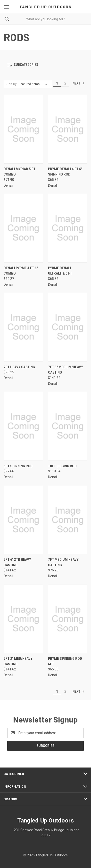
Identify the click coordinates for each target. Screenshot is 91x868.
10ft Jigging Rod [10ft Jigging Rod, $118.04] (62, 466)
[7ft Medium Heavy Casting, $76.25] (68, 520)
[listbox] (34, 84)
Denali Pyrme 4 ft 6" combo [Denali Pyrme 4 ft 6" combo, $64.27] (21, 271)
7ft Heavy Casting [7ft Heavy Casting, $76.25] (19, 367)
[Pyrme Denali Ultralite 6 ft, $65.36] (68, 228)
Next (79, 83)
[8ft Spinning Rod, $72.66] (23, 426)
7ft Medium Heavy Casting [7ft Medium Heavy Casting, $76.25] (63, 562)
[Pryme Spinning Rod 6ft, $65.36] (68, 619)
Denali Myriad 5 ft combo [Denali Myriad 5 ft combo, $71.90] (20, 172)
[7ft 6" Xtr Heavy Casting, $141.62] (23, 520)
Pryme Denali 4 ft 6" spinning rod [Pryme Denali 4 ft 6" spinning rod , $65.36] (65, 172)
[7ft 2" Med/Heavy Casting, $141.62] (23, 619)
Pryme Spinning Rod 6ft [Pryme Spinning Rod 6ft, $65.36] (65, 661)
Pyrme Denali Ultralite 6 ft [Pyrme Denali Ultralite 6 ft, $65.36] (60, 271)
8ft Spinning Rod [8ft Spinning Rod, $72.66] (18, 466)
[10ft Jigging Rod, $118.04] (68, 426)
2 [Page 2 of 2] (65, 83)
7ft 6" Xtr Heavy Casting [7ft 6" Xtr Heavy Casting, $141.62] (17, 562)
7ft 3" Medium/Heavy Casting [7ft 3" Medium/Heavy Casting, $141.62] (66, 370)
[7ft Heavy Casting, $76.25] (23, 327)
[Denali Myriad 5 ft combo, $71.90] (23, 129)
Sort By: (12, 84)
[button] (45, 65)
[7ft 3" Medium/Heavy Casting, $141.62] (68, 327)
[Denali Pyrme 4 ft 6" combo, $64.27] (23, 228)
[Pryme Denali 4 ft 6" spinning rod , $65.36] (68, 129)
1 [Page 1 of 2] (57, 83)
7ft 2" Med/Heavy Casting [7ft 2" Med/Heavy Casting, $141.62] (18, 661)
